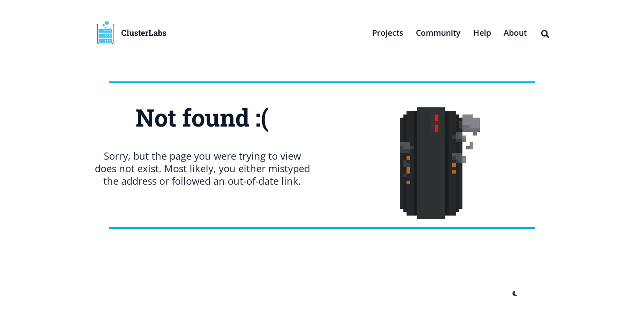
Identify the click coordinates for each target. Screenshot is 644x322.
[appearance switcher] (515, 293)
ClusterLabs (144, 33)
